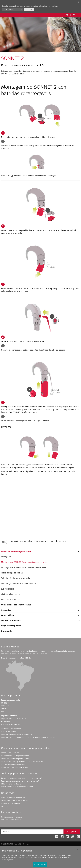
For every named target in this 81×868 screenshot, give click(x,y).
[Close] (77, 851)
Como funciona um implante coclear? (16, 759)
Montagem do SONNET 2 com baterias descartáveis (24, 567)
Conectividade (8, 615)
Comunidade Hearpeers (10, 803)
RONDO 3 (5, 703)
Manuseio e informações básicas (16, 552)
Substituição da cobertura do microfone (19, 583)
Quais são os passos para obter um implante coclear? (22, 762)
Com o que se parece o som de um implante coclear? (22, 778)
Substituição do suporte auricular (16, 578)
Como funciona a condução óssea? (14, 767)
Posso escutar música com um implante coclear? (20, 781)
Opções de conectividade (11, 728)
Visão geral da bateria (11, 594)
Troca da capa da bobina (12, 573)
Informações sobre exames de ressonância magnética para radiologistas (29, 737)
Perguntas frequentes (11, 626)
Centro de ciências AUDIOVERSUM (14, 800)
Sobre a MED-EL (10, 647)
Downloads (6, 631)
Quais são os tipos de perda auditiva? (16, 756)
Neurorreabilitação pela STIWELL (14, 797)
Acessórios (6, 610)
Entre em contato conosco (11, 820)
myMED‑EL (5, 806)
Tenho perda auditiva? (10, 753)
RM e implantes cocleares (11, 784)
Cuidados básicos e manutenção (16, 605)
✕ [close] (78, 2)
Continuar (29, 9)
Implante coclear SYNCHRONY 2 (13, 719)
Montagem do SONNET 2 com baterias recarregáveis (24, 562)
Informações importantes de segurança (16, 734)
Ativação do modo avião (12, 600)
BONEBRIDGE (6, 721)
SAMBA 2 (5, 709)
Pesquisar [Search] (72, 832)
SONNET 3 (5, 706)
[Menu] (3, 15)
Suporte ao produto (9, 731)
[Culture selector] (13, 9)
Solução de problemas (11, 620)
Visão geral (6, 557)
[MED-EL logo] (72, 15)
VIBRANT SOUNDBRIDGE (11, 724)
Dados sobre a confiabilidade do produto (17, 787)
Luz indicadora (8, 589)
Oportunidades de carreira (12, 817)
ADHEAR (4, 712)
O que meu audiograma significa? (14, 764)
